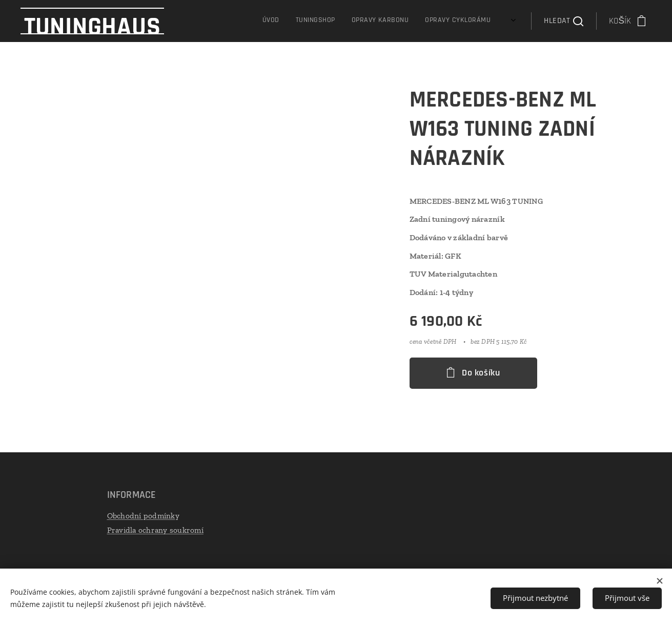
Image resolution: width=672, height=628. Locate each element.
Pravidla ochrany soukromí (155, 530)
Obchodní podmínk (141, 516)
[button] (564, 21)
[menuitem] (443, 21)
